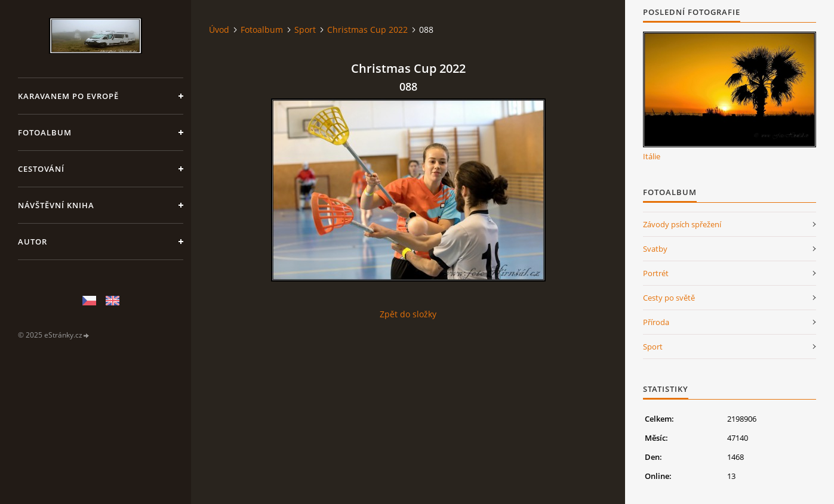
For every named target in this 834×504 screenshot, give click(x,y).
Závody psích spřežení (682, 224)
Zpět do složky (408, 314)
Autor (33, 242)
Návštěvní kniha (56, 205)
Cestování (41, 169)
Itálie (652, 156)
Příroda (656, 322)
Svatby (655, 249)
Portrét (656, 273)
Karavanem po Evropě (68, 96)
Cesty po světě (669, 298)
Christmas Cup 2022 (367, 30)
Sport (305, 30)
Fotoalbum (45, 132)
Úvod (219, 30)
